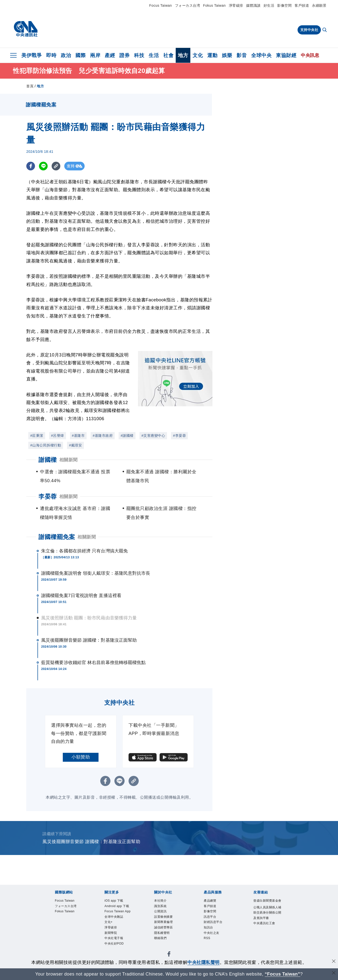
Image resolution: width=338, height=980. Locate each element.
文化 (198, 55)
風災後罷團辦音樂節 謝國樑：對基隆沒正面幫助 (89, 640)
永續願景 (319, 5)
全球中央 (261, 55)
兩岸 (95, 55)
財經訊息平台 (214, 923)
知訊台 (209, 929)
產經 (110, 55)
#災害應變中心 (153, 436)
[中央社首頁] (26, 29)
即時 (51, 55)
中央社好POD (115, 946)
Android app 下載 (118, 906)
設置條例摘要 (164, 918)
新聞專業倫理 (164, 923)
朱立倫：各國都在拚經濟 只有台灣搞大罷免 (84, 551)
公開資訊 (161, 912)
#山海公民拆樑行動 (46, 445)
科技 (139, 55)
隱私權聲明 (163, 934)
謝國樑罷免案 (57, 537)
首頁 (30, 86)
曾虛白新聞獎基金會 (267, 904)
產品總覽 (210, 901)
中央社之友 (212, 934)
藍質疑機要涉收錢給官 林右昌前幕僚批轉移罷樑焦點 (93, 663)
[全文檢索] (325, 30)
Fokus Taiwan (214, 5)
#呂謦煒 (58, 436)
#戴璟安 (75, 445)
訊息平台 (210, 918)
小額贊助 (81, 757)
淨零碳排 (236, 5)
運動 (212, 55)
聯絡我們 (161, 940)
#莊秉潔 (37, 436)
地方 (183, 55)
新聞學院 (111, 934)
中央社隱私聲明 (203, 962)
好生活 (269, 5)
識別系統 (161, 906)
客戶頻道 (302, 5)
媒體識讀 (253, 5)
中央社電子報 (115, 940)
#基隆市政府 (103, 436)
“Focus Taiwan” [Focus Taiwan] (283, 974)
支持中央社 (309, 30)
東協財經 (286, 55)
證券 (124, 55)
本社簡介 (161, 901)
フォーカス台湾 (188, 5)
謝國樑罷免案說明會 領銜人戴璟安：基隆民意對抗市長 (96, 573)
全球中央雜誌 (115, 918)
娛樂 (227, 55)
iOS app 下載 (115, 901)
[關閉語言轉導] (334, 973)
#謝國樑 (127, 436)
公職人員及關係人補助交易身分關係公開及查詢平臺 (267, 919)
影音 (242, 55)
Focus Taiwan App (118, 912)
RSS (207, 940)
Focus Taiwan (160, 5)
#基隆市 (78, 436)
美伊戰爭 (32, 55)
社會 (168, 55)
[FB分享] (31, 166)
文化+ (109, 923)
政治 (66, 55)
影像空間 (284, 5)
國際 (81, 55)
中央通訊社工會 (265, 930)
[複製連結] (56, 166)
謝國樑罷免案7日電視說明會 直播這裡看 (81, 596)
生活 (154, 55)
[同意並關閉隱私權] (334, 962)
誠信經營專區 (164, 929)
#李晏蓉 (179, 436)
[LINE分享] (43, 166)
